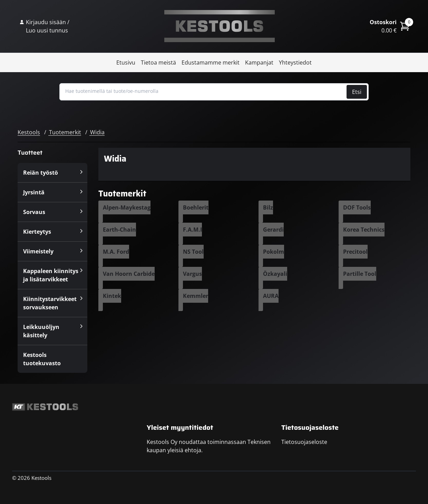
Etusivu (126, 62)
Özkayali (275, 274)
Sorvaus (34, 212)
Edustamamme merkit (211, 62)
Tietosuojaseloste (304, 442)
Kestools (220, 26)
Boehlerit (196, 207)
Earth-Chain (119, 230)
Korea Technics (364, 230)
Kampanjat (259, 62)
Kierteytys (37, 232)
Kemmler (196, 296)
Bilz (268, 207)
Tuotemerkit (65, 132)
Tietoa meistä (158, 62)
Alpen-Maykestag (127, 207)
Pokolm (274, 252)
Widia (97, 132)
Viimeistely (38, 251)
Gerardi (273, 230)
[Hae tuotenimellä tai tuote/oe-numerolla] (204, 91)
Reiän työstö (41, 173)
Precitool (355, 252)
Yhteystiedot (295, 62)
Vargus (192, 274)
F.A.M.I (192, 230)
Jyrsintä (34, 192)
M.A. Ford (116, 252)
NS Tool (193, 252)
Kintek (112, 296)
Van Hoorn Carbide (129, 274)
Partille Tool (360, 274)
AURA (271, 296)
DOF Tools (357, 207)
